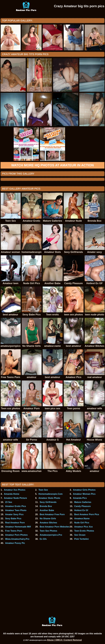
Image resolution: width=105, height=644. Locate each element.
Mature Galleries (83, 502)
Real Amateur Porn (15, 523)
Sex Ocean (80, 535)
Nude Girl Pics (82, 523)
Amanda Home (12, 494)
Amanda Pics (80, 498)
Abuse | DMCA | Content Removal (64, 640)
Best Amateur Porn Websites (55, 527)
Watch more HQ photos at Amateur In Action (52, 165)
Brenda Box (46, 506)
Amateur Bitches (48, 523)
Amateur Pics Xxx (83, 527)
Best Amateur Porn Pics (87, 514)
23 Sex (9, 502)
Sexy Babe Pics (13, 519)
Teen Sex (43, 490)
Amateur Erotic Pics (16, 506)
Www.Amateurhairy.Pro (17, 539)
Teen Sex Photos (48, 531)
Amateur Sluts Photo (49, 498)
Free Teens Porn (14, 531)
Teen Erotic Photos (84, 531)
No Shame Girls (48, 519)
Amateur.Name (82, 519)
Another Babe (47, 510)
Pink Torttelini (81, 539)
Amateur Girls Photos (84, 490)
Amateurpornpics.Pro (51, 535)
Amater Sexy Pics (14, 514)
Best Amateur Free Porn (52, 514)
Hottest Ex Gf (81, 510)
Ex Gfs (43, 539)
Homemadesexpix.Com (50, 494)
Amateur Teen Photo (16, 510)
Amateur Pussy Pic (15, 543)
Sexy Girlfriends (48, 502)
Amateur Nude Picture (15, 498)
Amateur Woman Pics (84, 494)
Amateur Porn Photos (16, 535)
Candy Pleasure (82, 506)
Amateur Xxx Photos (15, 490)
